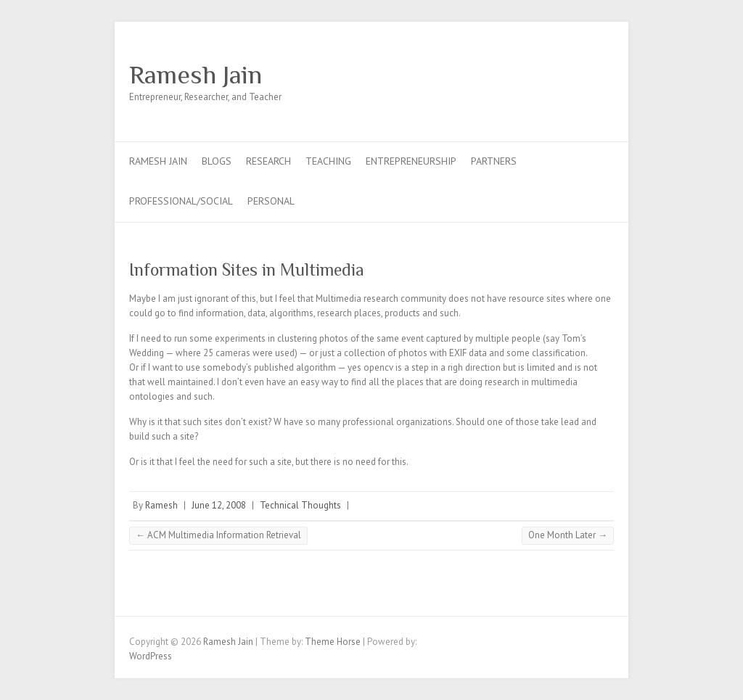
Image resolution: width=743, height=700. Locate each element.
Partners (494, 161)
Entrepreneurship (411, 161)
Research (268, 161)
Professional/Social (181, 201)
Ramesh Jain (196, 75)
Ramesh (161, 505)
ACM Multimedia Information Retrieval (218, 535)
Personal (271, 201)
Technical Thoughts (300, 505)
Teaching (328, 161)
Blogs (217, 161)
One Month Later (568, 535)
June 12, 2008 (219, 505)
